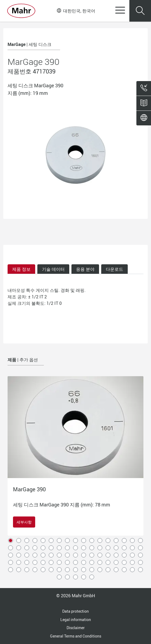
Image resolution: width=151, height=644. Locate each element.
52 (11, 562)
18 (11, 548)
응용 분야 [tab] (85, 269)
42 (67, 555)
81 (108, 570)
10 (84, 540)
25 (67, 548)
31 (116, 548)
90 (92, 577)
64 (108, 562)
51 (140, 555)
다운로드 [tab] (114, 269)
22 (43, 548)
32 (124, 548)
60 (75, 562)
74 (51, 570)
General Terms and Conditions (76, 636)
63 (100, 562)
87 (67, 577)
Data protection (75, 611)
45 (92, 555)
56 (43, 562)
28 (92, 548)
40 (51, 555)
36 (19, 555)
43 (75, 555)
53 (19, 562)
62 (92, 562)
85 (140, 570)
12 (100, 540)
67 (132, 562)
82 (116, 570)
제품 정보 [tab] (21, 269)
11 (92, 540)
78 (84, 570)
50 (132, 555)
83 (124, 570)
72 (35, 570)
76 (67, 570)
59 (67, 562)
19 (19, 548)
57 (51, 562)
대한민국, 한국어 (76, 11)
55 (35, 562)
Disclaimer (76, 628)
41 (59, 555)
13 (108, 540)
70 (19, 570)
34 (140, 548)
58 (59, 562)
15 (124, 540)
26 (75, 548)
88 (75, 577)
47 (108, 555)
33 (132, 548)
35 (11, 555)
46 (100, 555)
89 (84, 577)
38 (35, 555)
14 (116, 540)
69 (11, 570)
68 (140, 562)
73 (43, 570)
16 (132, 540)
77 (75, 570)
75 (59, 570)
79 (92, 570)
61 (84, 562)
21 (35, 548)
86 (59, 577)
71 (27, 570)
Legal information (76, 620)
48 (116, 555)
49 (124, 555)
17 (140, 540)
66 (124, 562)
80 (100, 570)
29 (100, 548)
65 (116, 562)
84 (132, 570)
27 (84, 548)
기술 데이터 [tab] (53, 269)
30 (108, 548)
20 (27, 548)
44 (84, 555)
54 (27, 562)
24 (59, 548)
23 (51, 548)
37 (27, 555)
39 (43, 555)
